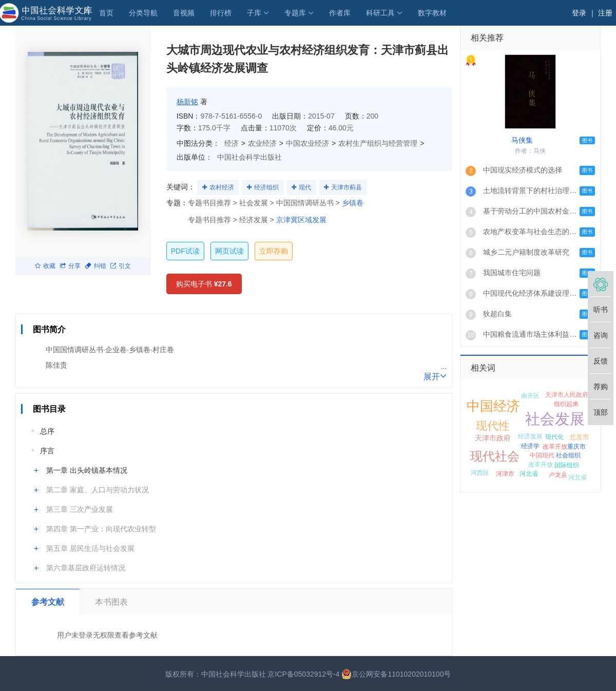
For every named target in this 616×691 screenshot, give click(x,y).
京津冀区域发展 (301, 220)
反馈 (601, 361)
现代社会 (495, 456)
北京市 (579, 437)
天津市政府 (493, 438)
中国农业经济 (307, 143)
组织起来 (566, 404)
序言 (47, 451)
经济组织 (266, 187)
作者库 (340, 13)
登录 (579, 13)
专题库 (295, 13)
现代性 (493, 426)
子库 (254, 13)
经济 (232, 143)
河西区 (480, 473)
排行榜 (221, 13)
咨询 (601, 335)
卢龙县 (558, 475)
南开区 (530, 396)
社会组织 (568, 455)
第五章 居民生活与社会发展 (90, 548)
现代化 (554, 437)
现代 (305, 187)
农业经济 (262, 143)
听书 (601, 310)
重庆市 (576, 447)
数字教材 (432, 13)
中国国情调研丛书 (305, 203)
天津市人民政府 (567, 395)
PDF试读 (185, 251)
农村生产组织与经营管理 (378, 143)
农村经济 (222, 187)
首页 (106, 13)
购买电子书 (204, 284)
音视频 (184, 13)
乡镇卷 (353, 203)
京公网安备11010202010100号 (396, 674)
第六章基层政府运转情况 (86, 568)
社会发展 (555, 419)
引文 (121, 266)
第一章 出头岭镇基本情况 (87, 470)
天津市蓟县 (346, 187)
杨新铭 (187, 102)
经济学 (530, 446)
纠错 (95, 266)
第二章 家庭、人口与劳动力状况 (98, 490)
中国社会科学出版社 (249, 157)
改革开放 (555, 447)
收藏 (45, 266)
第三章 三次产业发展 (80, 509)
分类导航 (143, 13)
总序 (47, 431)
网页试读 (229, 251)
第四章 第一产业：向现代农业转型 (101, 529)
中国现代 (542, 455)
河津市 (505, 474)
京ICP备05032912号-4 (303, 674)
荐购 (601, 387)
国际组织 (567, 465)
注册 (605, 13)
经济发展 (530, 436)
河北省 (529, 474)
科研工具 (380, 13)
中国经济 (493, 406)
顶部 (601, 412)
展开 (435, 376)
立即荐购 (274, 251)
